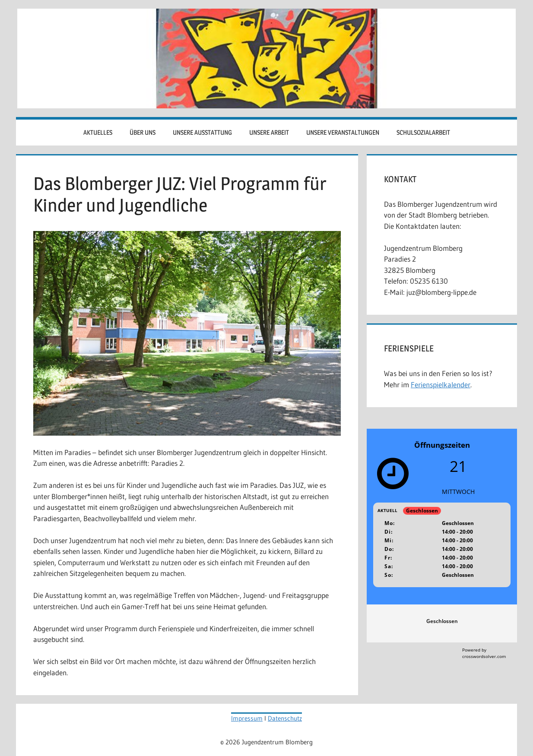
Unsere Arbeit (269, 132)
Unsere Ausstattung (202, 132)
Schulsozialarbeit (423, 132)
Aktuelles (98, 132)
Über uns (143, 132)
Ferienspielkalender (441, 384)
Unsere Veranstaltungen (343, 132)
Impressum (247, 718)
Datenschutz (285, 718)
